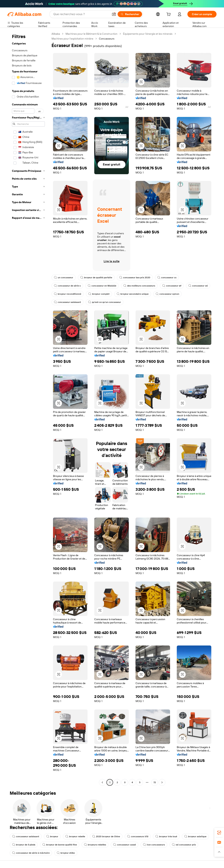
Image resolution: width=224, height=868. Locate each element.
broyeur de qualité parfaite (96, 278)
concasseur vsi (198, 286)
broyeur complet (99, 294)
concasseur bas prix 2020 (135, 278)
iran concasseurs (154, 845)
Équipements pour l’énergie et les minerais (148, 34)
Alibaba (56, 34)
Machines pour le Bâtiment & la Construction (91, 34)
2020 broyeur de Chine (106, 836)
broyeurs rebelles (95, 845)
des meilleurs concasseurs (139, 286)
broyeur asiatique (195, 836)
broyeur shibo (66, 853)
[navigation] (28, 409)
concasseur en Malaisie (102, 286)
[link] (219, 833)
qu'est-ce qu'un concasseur (105, 302)
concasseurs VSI (138, 836)
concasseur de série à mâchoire (31, 853)
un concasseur (64, 278)
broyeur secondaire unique (133, 294)
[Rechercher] (130, 14)
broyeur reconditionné (68, 294)
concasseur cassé (125, 845)
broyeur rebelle (75, 836)
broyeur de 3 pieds (24, 845)
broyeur (52, 836)
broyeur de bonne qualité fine (60, 845)
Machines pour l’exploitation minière (72, 39)
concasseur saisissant (67, 302)
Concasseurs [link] (107, 39)
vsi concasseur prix (184, 845)
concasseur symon (167, 294)
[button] (114, 14)
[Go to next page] (162, 782)
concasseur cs (167, 278)
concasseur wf (172, 286)
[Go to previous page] (102, 782)
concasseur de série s (67, 286)
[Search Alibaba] (81, 14)
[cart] (169, 15)
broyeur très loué (166, 836)
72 (155, 782)
